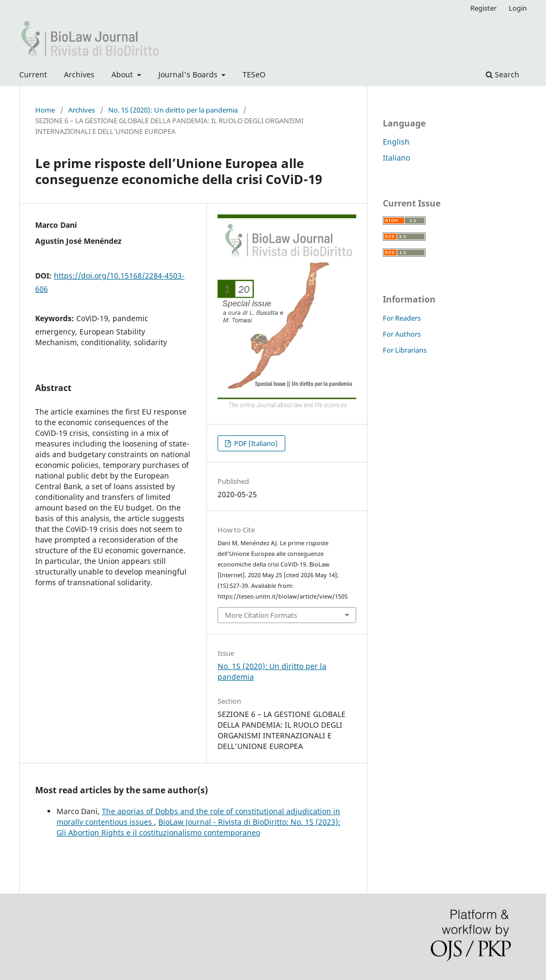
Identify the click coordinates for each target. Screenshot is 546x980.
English (396, 142)
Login (518, 8)
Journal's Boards (189, 74)
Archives (79, 74)
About (123, 74)
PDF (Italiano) (255, 443)
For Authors (402, 334)
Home (45, 110)
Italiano (396, 158)
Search (503, 74)
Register (483, 8)
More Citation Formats (261, 615)
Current (33, 74)
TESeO (254, 74)
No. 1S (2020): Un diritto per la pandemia (173, 110)
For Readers (402, 318)
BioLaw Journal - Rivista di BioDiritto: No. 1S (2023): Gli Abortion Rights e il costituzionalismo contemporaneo (198, 827)
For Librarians (405, 350)
